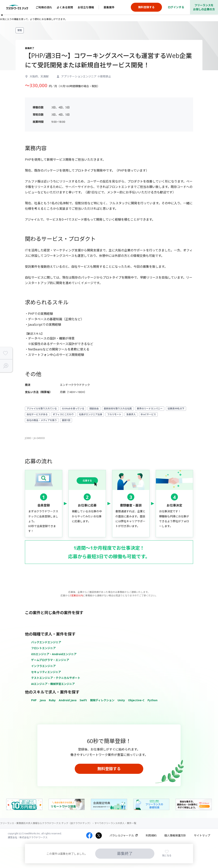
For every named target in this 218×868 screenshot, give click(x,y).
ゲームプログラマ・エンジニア (50, 660)
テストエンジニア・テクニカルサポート (56, 678)
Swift (83, 700)
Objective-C (136, 700)
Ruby (52, 700)
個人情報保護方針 (175, 835)
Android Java (68, 700)
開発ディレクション (102, 700)
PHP (34, 700)
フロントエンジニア (43, 648)
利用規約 (151, 835)
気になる (167, 855)
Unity (121, 700)
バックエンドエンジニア (46, 642)
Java (43, 700)
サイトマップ (202, 835)
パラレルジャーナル (122, 835)
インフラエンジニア (43, 666)
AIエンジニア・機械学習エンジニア (53, 684)
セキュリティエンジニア (46, 672)
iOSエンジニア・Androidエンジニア (54, 654)
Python (153, 700)
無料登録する (109, 769)
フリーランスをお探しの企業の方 (204, 7)
